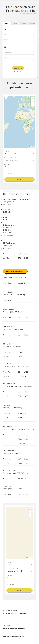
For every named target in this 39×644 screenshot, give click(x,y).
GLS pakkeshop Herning (16, 614)
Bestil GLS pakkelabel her (15, 271)
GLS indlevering (13, 611)
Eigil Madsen (27, 191)
